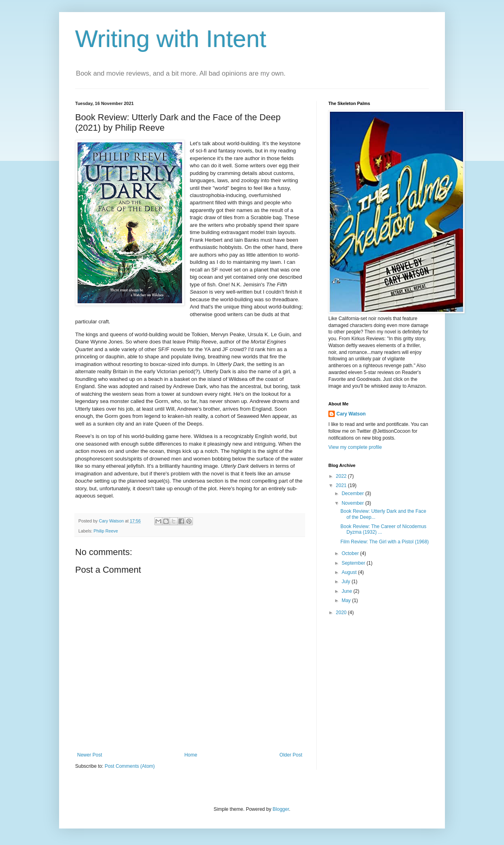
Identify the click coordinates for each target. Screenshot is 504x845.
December (353, 493)
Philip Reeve (106, 531)
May (347, 600)
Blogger (281, 809)
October (351, 553)
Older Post (291, 755)
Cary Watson (351, 414)
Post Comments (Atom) (130, 766)
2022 (342, 476)
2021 (342, 485)
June (347, 591)
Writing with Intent (171, 39)
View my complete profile (355, 447)
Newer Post (90, 755)
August (350, 572)
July (347, 582)
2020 (342, 613)
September (354, 563)
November (353, 503)
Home (191, 755)
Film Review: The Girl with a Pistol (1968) (385, 542)
